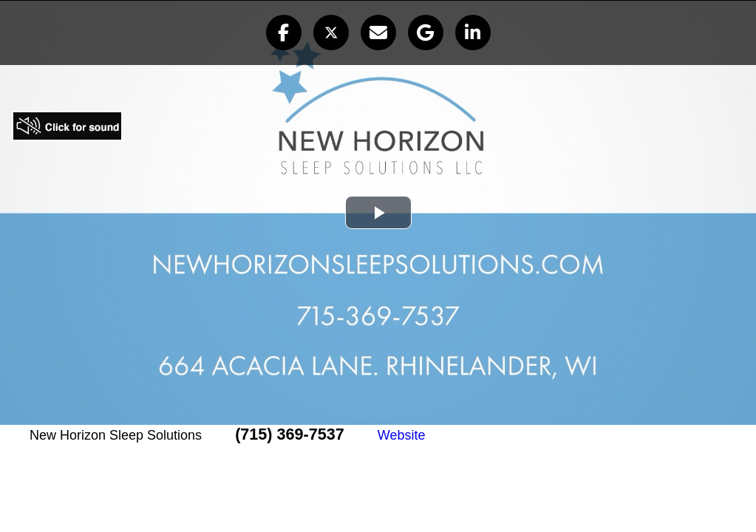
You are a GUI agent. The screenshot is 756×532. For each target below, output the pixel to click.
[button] (284, 33)
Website (402, 435)
